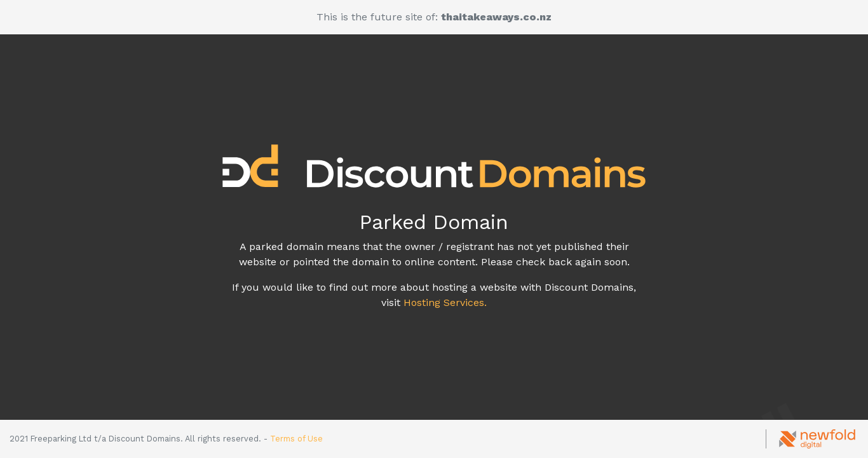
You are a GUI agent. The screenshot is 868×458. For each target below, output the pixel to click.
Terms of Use (296, 439)
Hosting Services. (445, 302)
